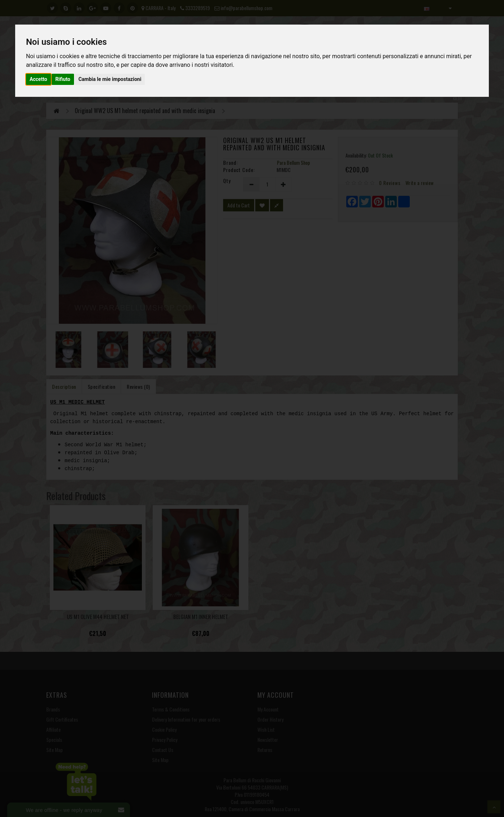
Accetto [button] (38, 79)
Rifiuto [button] (63, 79)
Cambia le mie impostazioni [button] (110, 79)
